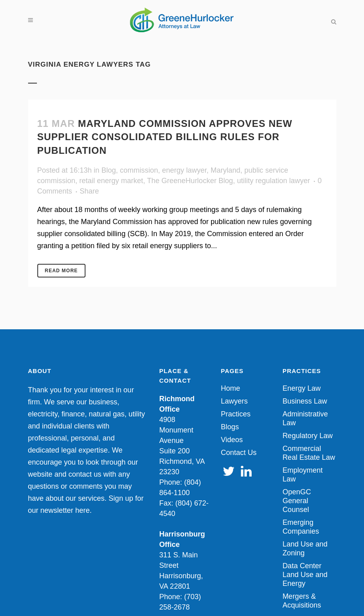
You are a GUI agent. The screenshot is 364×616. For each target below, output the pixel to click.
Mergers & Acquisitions (302, 601)
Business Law (305, 401)
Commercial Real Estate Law (309, 453)
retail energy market (111, 181)
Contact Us (239, 453)
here (83, 510)
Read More (61, 271)
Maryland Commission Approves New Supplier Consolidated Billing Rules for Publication (165, 137)
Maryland (226, 170)
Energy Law (302, 388)
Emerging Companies (301, 527)
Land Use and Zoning (305, 549)
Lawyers (234, 401)
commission (139, 170)
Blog (109, 170)
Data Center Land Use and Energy (305, 575)
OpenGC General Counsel (297, 501)
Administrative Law (305, 418)
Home (230, 388)
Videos (232, 440)
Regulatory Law (308, 436)
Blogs (230, 427)
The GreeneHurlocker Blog (190, 181)
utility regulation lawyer (273, 181)
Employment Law (303, 475)
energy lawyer (184, 170)
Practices (236, 414)
